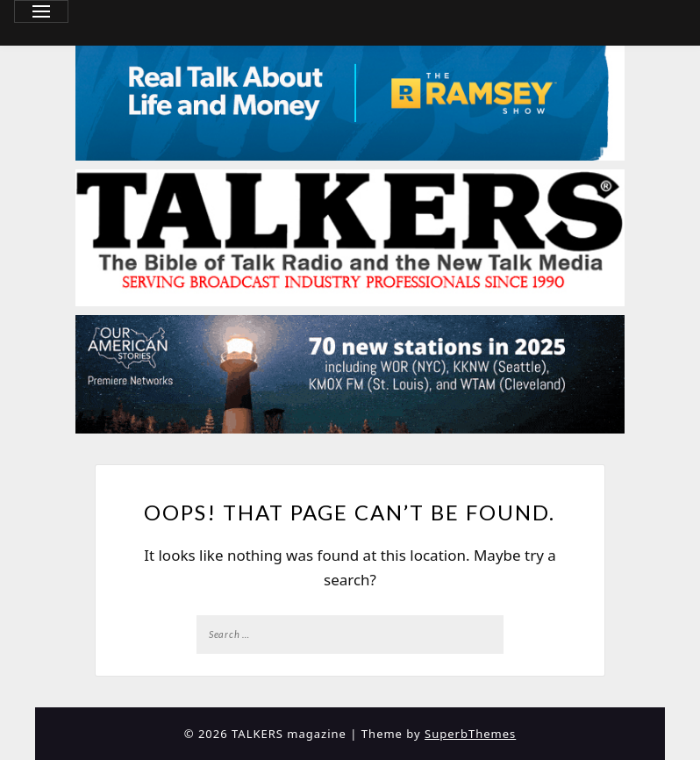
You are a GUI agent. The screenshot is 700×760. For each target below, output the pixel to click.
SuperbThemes (470, 734)
